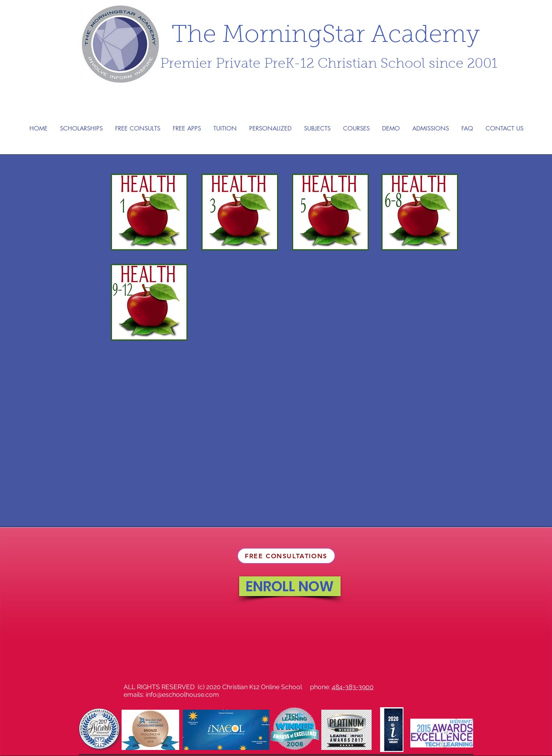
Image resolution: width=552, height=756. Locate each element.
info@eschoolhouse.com (182, 695)
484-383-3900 (353, 687)
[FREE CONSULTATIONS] (286, 556)
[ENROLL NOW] (290, 586)
